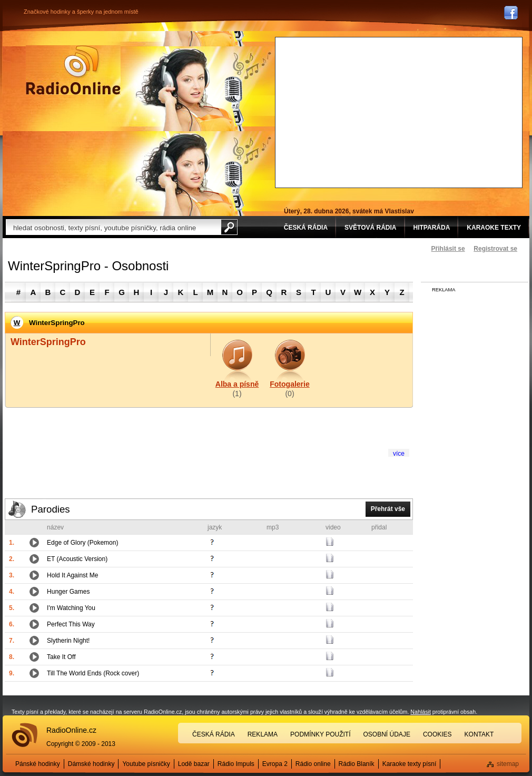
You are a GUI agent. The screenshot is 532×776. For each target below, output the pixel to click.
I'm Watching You (71, 608)
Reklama (263, 734)
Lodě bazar (194, 764)
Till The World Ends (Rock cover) (93, 673)
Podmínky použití (320, 734)
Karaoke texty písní (410, 764)
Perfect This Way (71, 624)
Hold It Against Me (72, 575)
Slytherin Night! (68, 641)
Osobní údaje (387, 734)
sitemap (508, 764)
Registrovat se (495, 249)
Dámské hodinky (91, 764)
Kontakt (479, 734)
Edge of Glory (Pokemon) (82, 543)
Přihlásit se (448, 249)
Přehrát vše (388, 509)
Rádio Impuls (236, 764)
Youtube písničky (146, 764)
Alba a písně (237, 384)
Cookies (437, 734)
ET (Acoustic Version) (77, 559)
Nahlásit (421, 712)
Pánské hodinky (38, 764)
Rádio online (313, 764)
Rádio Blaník (357, 764)
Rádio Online (73, 70)
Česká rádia (214, 734)
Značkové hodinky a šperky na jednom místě (81, 12)
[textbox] (113, 227)
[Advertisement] (380, 111)
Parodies (51, 509)
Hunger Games (68, 592)
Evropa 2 (275, 764)
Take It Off (61, 657)
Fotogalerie (289, 384)
